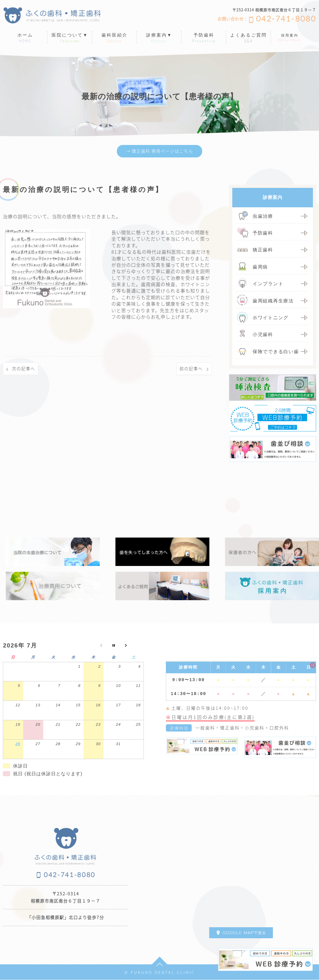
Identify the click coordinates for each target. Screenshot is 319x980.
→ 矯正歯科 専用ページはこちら (159, 151)
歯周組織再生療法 (273, 301)
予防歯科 (263, 234)
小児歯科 (263, 335)
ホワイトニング (271, 318)
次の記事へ (24, 369)
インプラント (268, 284)
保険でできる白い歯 (276, 352)
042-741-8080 (286, 19)
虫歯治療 (263, 216)
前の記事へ (190, 369)
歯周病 (260, 267)
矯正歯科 (263, 250)
